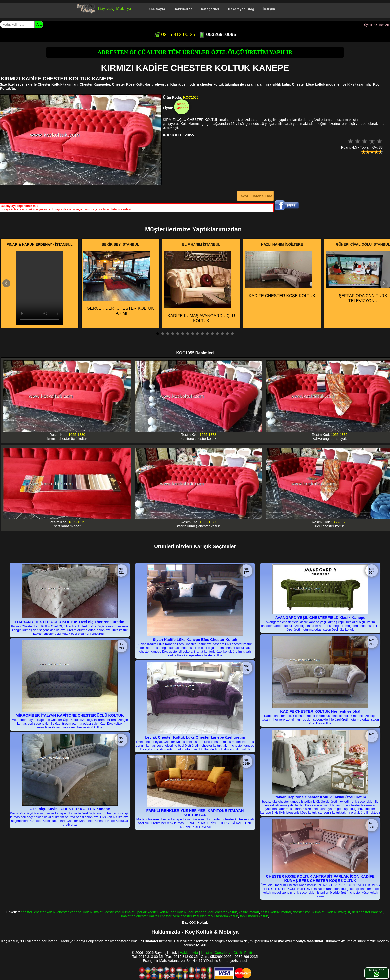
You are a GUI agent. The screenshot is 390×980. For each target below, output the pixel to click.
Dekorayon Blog (241, 9)
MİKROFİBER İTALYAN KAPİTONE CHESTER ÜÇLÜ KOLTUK (70, 715)
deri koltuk (179, 912)
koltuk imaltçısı (339, 912)
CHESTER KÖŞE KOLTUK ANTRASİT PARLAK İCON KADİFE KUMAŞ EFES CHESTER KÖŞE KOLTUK (320, 878)
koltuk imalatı (94, 912)
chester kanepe (69, 912)
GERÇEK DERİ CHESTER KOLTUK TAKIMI (119, 283)
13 (217, 334)
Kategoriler (210, 9)
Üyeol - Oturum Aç (376, 25)
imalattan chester (134, 916)
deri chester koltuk (223, 912)
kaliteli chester (160, 916)
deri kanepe (197, 912)
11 (207, 334)
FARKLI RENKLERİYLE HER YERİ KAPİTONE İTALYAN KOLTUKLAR (195, 813)
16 (232, 334)
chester (26, 912)
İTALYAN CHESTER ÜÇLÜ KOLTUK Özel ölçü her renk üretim (70, 622)
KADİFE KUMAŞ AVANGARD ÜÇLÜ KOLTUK (199, 287)
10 (202, 334)
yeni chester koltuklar (189, 916)
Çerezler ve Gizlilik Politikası (237, 953)
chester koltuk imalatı (309, 912)
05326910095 (218, 34)
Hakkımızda (183, 9)
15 (227, 334)
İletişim (269, 9)
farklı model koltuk (254, 916)
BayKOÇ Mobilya (115, 8)
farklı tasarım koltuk (223, 916)
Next (384, 283)
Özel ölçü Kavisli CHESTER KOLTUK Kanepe (70, 809)
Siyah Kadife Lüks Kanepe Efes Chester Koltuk (195, 640)
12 (212, 334)
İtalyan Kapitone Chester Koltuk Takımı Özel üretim (320, 797)
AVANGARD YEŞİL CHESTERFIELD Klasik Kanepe (320, 617)
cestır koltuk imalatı (120, 912)
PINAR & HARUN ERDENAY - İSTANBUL (40, 244)
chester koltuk (45, 912)
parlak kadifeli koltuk (153, 912)
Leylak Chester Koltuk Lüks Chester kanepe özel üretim (195, 737)
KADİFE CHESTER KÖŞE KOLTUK (280, 274)
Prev (6, 283)
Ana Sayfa (157, 9)
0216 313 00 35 (175, 34)
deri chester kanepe (367, 912)
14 (222, 334)
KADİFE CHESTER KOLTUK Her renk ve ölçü (320, 711)
